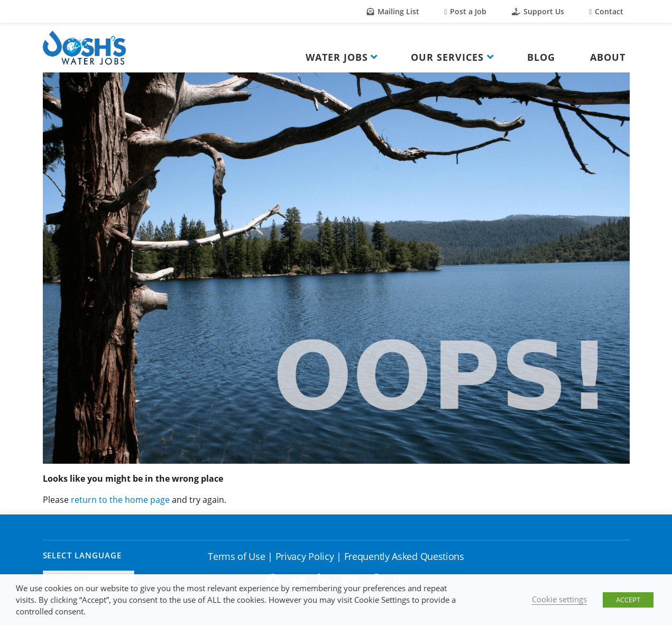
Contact (606, 11)
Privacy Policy (305, 556)
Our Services (447, 57)
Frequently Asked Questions (404, 556)
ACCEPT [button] (628, 600)
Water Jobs (337, 57)
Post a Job (465, 11)
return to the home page (120, 500)
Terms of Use (236, 556)
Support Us (538, 11)
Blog (541, 57)
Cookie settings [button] (559, 599)
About (608, 57)
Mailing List (393, 11)
